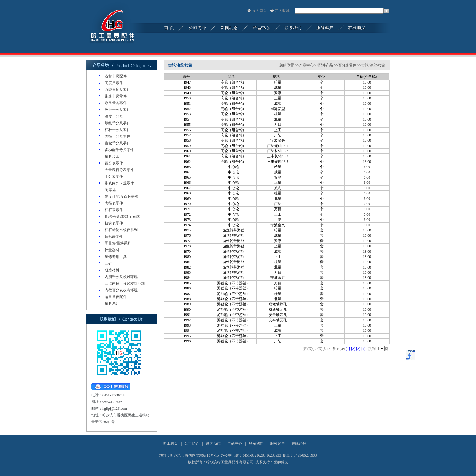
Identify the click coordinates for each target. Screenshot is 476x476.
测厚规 (110, 190)
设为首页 (260, 11)
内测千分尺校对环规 (121, 277)
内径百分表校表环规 (121, 290)
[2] (353, 349)
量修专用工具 (116, 257)
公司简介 (192, 443)
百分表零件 (114, 163)
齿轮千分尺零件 (117, 143)
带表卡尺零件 (116, 96)
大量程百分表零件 (119, 170)
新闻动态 (213, 443)
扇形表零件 (114, 237)
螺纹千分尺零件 (117, 123)
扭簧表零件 (114, 223)
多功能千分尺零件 (119, 150)
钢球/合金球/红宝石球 (122, 217)
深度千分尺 (114, 116)
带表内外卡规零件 (119, 183)
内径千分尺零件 (117, 136)
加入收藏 (282, 11)
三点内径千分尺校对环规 (125, 283)
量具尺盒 (112, 156)
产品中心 (235, 443)
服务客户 (277, 443)
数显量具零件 (116, 103)
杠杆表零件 (114, 210)
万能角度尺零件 (117, 90)
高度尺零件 (114, 83)
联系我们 (256, 443)
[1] (348, 349)
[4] (363, 349)
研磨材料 (112, 270)
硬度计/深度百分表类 (122, 197)
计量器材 (112, 250)
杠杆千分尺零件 (117, 130)
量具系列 (112, 303)
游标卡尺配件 (116, 76)
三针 (108, 263)
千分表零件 (114, 176)
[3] (358, 349)
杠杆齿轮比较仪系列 (121, 230)
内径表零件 (114, 203)
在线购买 (299, 443)
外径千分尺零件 (117, 110)
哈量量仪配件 (116, 297)
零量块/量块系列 (118, 243)
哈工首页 (171, 443)
